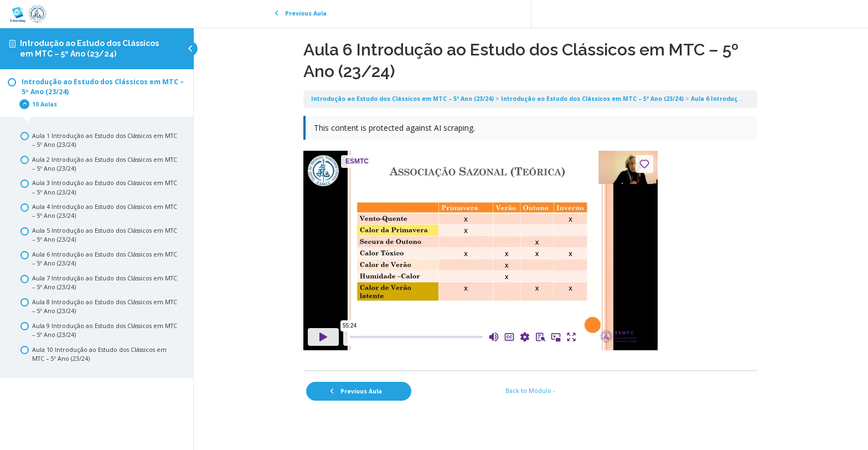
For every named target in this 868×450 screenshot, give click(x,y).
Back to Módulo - (531, 391)
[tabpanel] (531, 239)
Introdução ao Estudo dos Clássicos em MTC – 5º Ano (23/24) (403, 99)
